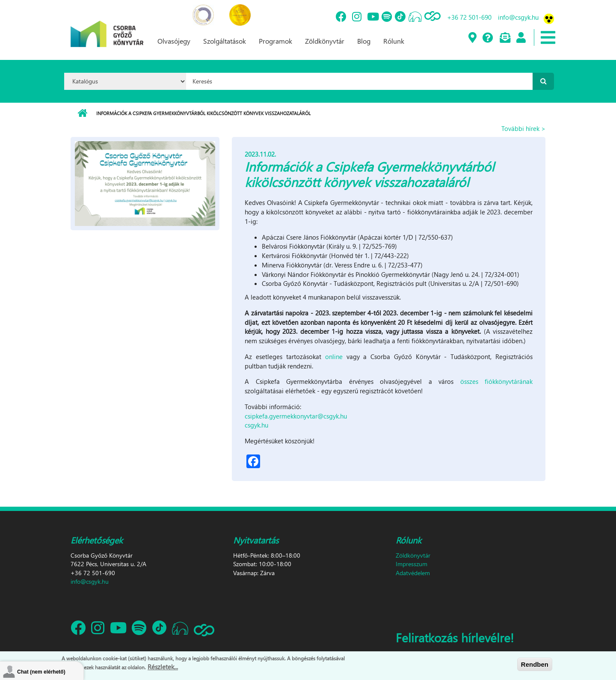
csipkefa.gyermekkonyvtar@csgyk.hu (296, 416)
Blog (364, 41)
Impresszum (412, 564)
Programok (275, 41)
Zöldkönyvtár (325, 41)
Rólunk (394, 41)
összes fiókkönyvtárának (496, 381)
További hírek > (523, 128)
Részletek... (163, 667)
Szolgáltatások (225, 41)
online (334, 356)
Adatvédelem (413, 573)
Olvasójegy (174, 41)
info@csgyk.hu (518, 17)
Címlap (82, 113)
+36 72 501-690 (469, 17)
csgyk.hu (256, 425)
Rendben (535, 664)
